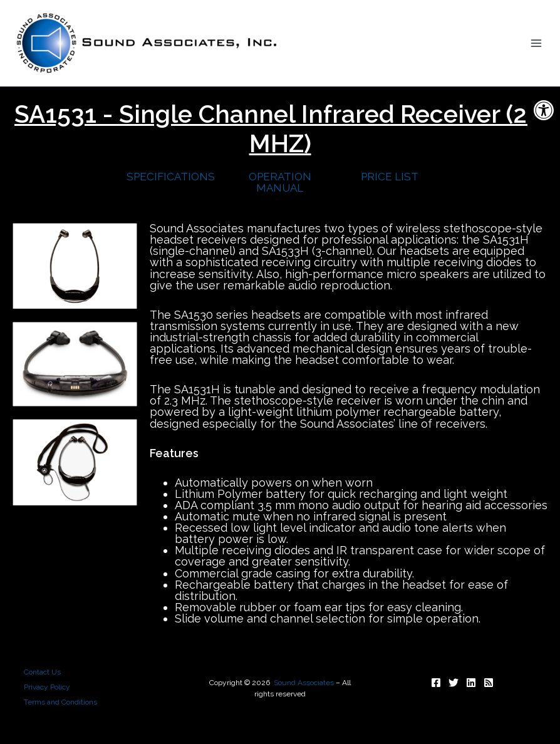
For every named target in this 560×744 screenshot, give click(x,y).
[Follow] (436, 683)
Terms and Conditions (60, 702)
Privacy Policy (47, 687)
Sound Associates (304, 683)
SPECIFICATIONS (171, 177)
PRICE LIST (390, 177)
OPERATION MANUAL (280, 182)
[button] (544, 110)
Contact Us (42, 672)
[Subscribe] (489, 683)
